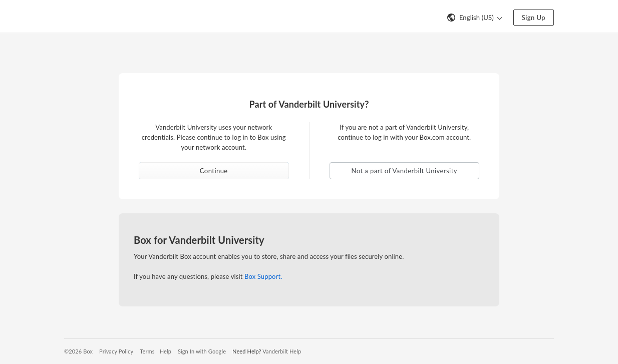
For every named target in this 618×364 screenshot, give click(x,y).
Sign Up (534, 18)
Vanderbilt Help (282, 351)
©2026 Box (78, 351)
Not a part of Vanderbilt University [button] (404, 171)
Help (166, 351)
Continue (214, 171)
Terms (147, 351)
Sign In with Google (202, 351)
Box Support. (263, 276)
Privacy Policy (116, 351)
